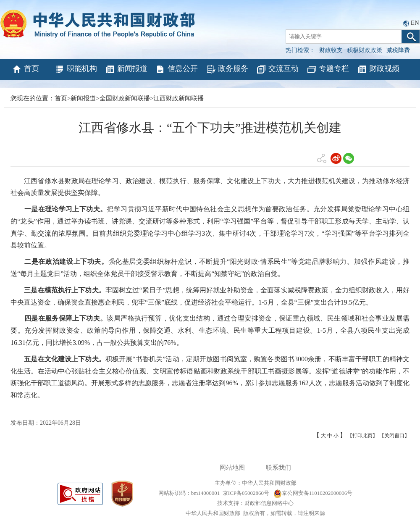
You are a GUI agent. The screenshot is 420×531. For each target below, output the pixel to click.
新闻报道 (126, 69)
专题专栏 (328, 69)
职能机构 (76, 69)
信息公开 (177, 69)
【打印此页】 (362, 436)
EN (415, 23)
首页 (25, 69)
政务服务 (227, 69)
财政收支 (331, 50)
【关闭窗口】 (394, 436)
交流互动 (277, 69)
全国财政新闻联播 (125, 98)
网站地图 (232, 468)
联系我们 (278, 468)
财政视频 (378, 69)
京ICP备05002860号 (246, 493)
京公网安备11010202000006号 (313, 493)
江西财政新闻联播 (178, 98)
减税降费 (398, 50)
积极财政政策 (365, 50)
